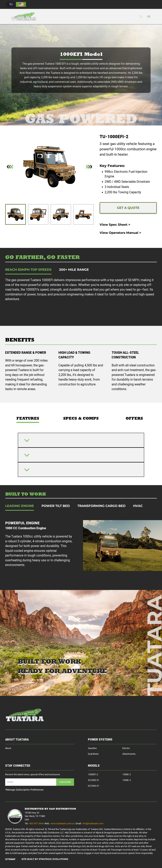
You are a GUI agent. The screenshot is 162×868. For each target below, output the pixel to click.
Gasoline (92, 748)
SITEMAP (10, 859)
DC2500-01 (94, 786)
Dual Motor (93, 754)
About (8, 748)
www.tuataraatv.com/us (63, 823)
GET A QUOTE (128, 208)
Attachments (129, 754)
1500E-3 (127, 780)
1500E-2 (127, 774)
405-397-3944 (36, 823)
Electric (126, 748)
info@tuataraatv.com (93, 823)
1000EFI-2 (93, 774)
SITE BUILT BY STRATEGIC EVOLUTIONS (45, 859)
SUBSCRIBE (65, 782)
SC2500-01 (94, 780)
